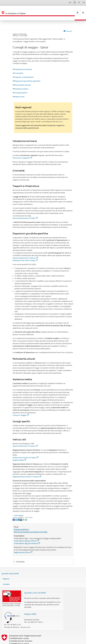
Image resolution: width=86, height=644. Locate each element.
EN (84, 2)
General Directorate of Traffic (25, 210)
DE (70, 2)
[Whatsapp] (24, 511)
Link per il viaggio (21, 407)
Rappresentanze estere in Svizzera (27, 468)
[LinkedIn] (19, 511)
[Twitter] (16, 511)
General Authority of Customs (25, 249)
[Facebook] (14, 511)
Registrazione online (23, 544)
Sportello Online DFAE (10, 565)
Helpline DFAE (19, 451)
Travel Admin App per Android (27, 535)
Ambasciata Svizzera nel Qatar (26, 449)
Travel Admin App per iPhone (26, 532)
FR (79, 2)
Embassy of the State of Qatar (25, 252)
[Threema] (21, 511)
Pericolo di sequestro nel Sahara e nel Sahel (31, 523)
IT (75, 2)
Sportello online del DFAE (35, 584)
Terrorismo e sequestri (22, 149)
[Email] (26, 511)
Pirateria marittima (21, 521)
